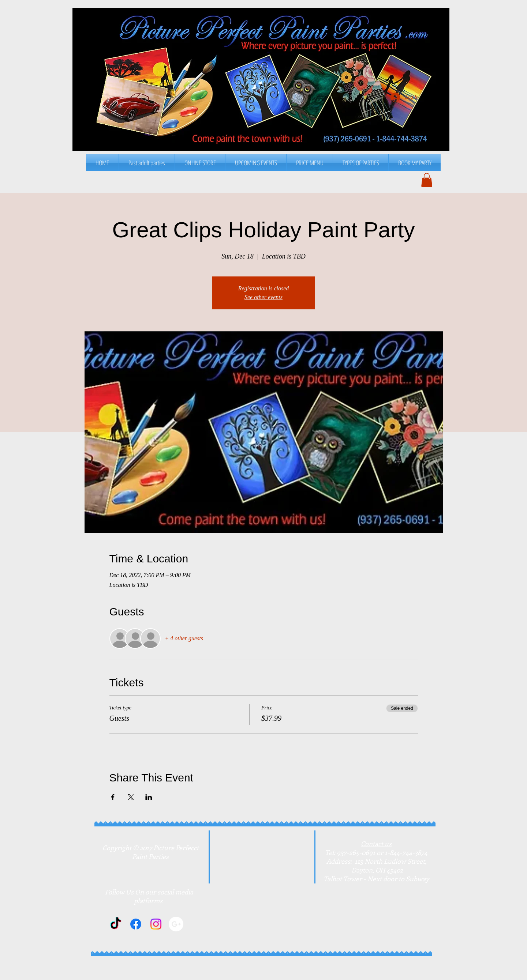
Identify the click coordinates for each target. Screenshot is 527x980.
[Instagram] (156, 924)
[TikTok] (116, 924)
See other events (263, 297)
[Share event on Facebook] (113, 797)
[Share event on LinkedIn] (149, 797)
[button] (310, 163)
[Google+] (176, 924)
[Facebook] (136, 924)
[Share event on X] (131, 797)
